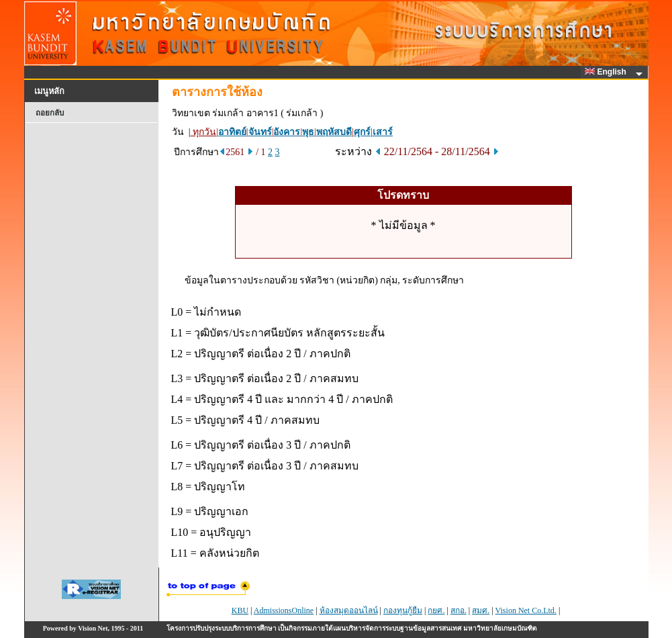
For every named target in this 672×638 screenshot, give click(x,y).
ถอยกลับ (50, 113)
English (608, 72)
